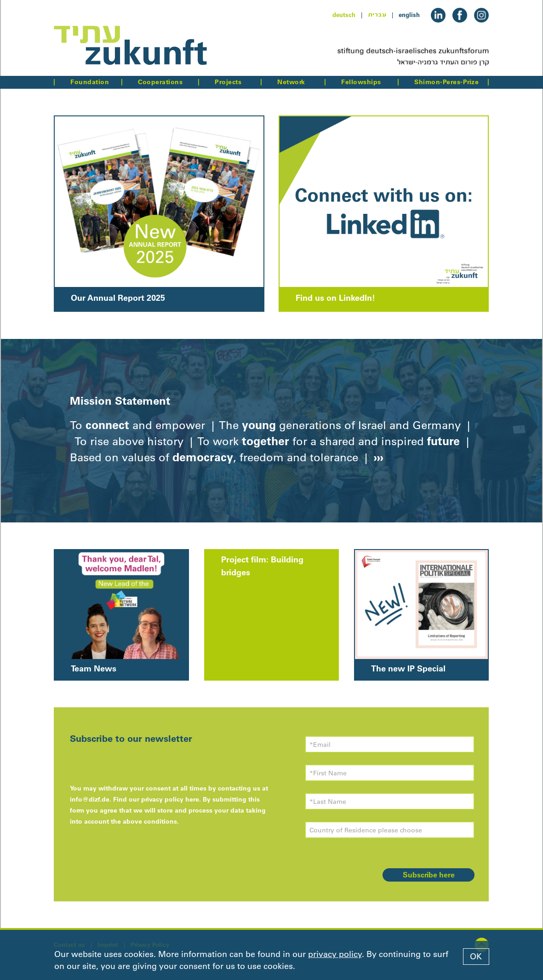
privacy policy (335, 954)
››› (377, 457)
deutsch (344, 15)
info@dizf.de (90, 799)
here (192, 799)
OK (476, 957)
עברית (377, 15)
